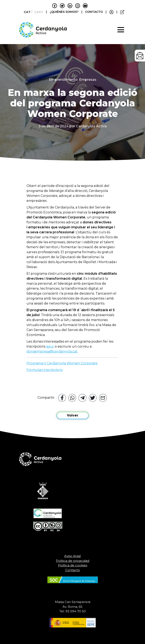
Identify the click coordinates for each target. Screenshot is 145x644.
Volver (73, 415)
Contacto (73, 570)
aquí (50, 346)
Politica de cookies (73, 565)
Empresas (88, 80)
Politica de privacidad (73, 561)
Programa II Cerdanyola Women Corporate (62, 363)
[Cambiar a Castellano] (38, 12)
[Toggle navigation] (121, 30)
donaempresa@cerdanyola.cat (52, 351)
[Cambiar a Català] (26, 12)
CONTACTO (94, 12)
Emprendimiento (63, 80)
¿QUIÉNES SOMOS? (65, 12)
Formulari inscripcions (45, 370)
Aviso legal (72, 556)
